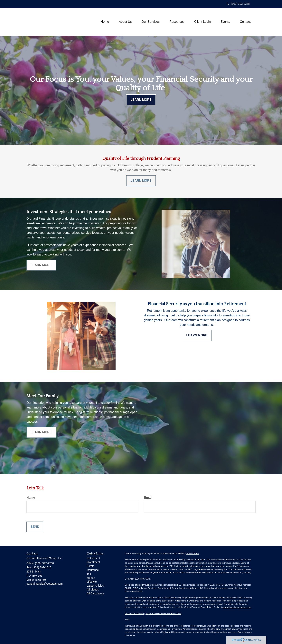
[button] (125, 22)
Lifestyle (92, 582)
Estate (91, 566)
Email (148, 498)
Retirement (93, 558)
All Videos (93, 590)
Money (91, 578)
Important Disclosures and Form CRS (163, 613)
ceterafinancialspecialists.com (237, 607)
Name (31, 498)
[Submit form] (35, 527)
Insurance (93, 570)
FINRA (128, 588)
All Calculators (95, 593)
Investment (93, 562)
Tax (89, 574)
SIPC (136, 588)
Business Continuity (134, 613)
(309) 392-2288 (238, 4)
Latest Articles (95, 586)
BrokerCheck (193, 553)
